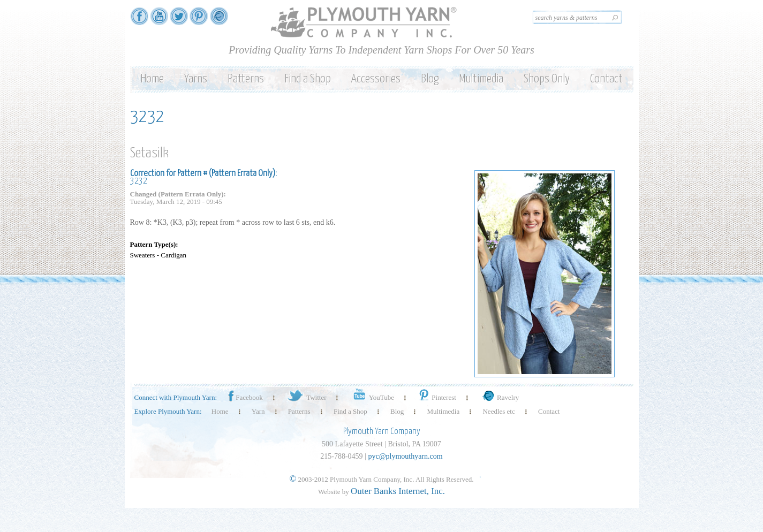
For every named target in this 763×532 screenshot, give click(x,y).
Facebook (245, 397)
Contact (606, 79)
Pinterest (437, 397)
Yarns (196, 79)
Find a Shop (308, 79)
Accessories (376, 79)
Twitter (306, 397)
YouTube (372, 397)
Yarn (258, 411)
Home (152, 79)
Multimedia (481, 79)
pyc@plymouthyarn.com (405, 456)
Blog (430, 79)
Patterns (246, 79)
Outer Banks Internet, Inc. (398, 491)
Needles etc (498, 411)
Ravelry (499, 397)
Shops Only (547, 79)
